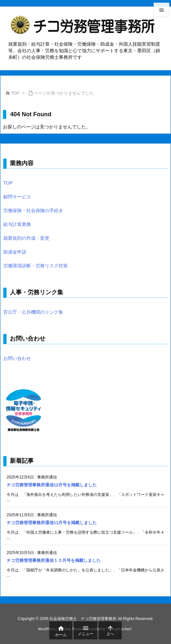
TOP (15, 93)
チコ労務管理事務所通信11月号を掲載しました (52, 523)
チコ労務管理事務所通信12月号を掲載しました (52, 485)
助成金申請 (15, 252)
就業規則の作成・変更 (26, 238)
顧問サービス (17, 197)
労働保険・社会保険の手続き (33, 211)
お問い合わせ (17, 358)
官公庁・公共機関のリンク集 (33, 312)
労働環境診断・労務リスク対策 (36, 266)
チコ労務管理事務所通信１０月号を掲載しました (54, 560)
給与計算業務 (17, 224)
